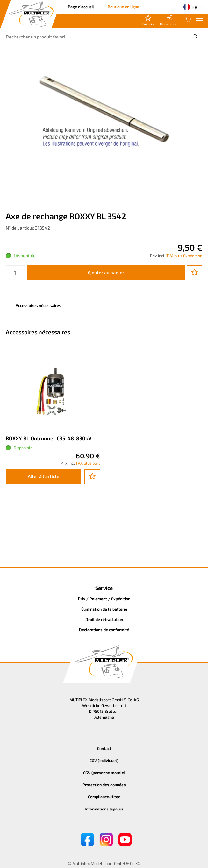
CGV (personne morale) (104, 773)
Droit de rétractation (104, 619)
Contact (104, 748)
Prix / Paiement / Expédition (104, 599)
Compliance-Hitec (104, 797)
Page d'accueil (81, 7)
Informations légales (104, 809)
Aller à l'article (43, 476)
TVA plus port (88, 463)
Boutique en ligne (123, 7)
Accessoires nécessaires (38, 305)
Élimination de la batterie (104, 609)
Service (104, 588)
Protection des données (104, 785)
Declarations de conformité (104, 630)
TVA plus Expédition (184, 256)
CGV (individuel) (104, 760)
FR (190, 7)
